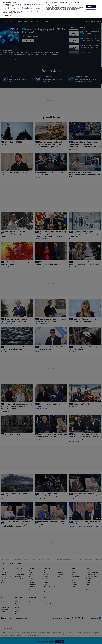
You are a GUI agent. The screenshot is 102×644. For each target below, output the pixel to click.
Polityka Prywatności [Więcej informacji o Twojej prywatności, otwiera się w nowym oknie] (7, 15)
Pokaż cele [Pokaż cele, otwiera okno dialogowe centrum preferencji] (91, 11)
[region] (51, 9)
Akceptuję (91, 6)
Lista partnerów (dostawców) (52, 11)
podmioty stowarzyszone (28, 4)
